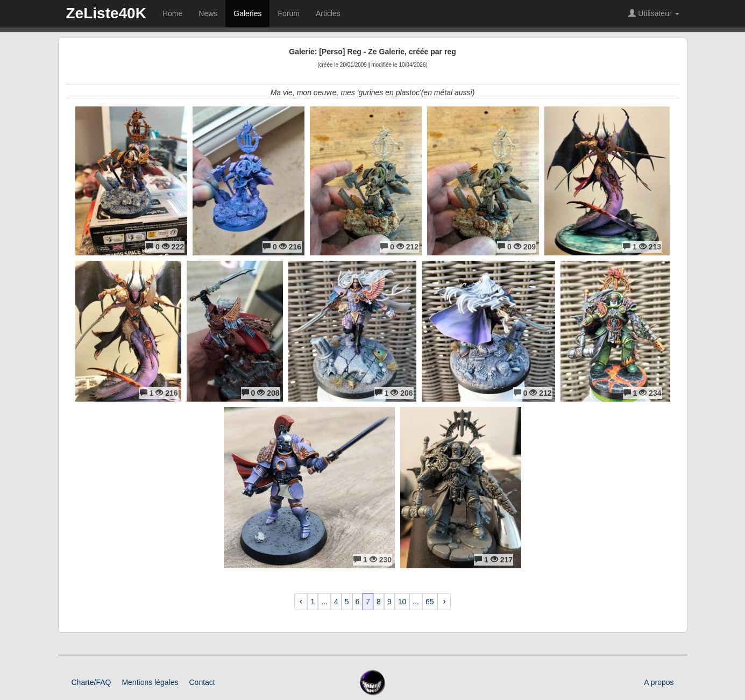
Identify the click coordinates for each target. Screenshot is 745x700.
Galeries (247, 13)
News (208, 13)
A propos (659, 682)
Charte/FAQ (91, 682)
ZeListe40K (106, 13)
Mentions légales (150, 682)
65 (430, 602)
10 (402, 602)
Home (172, 13)
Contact (202, 682)
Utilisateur (654, 13)
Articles (328, 13)
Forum (288, 13)
